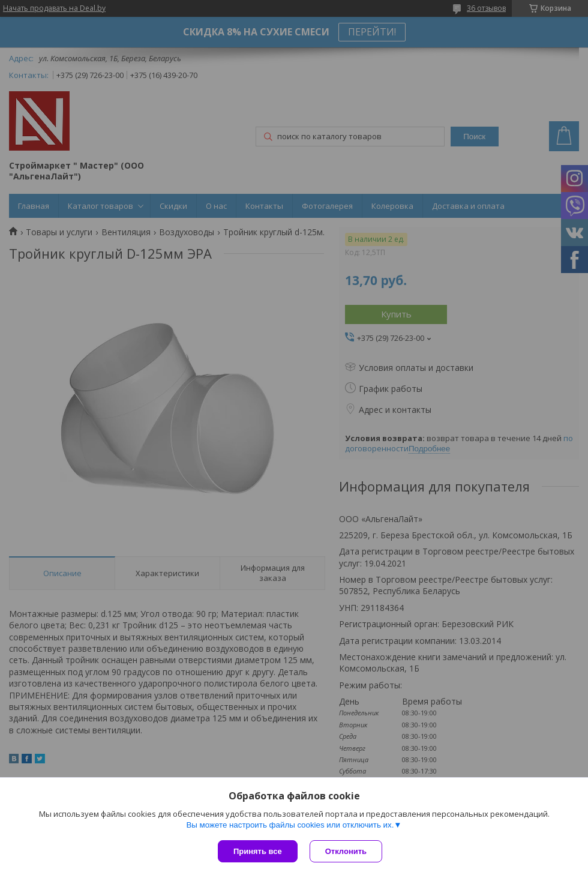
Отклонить (346, 851)
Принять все (258, 851)
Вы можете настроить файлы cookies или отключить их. (290, 825)
